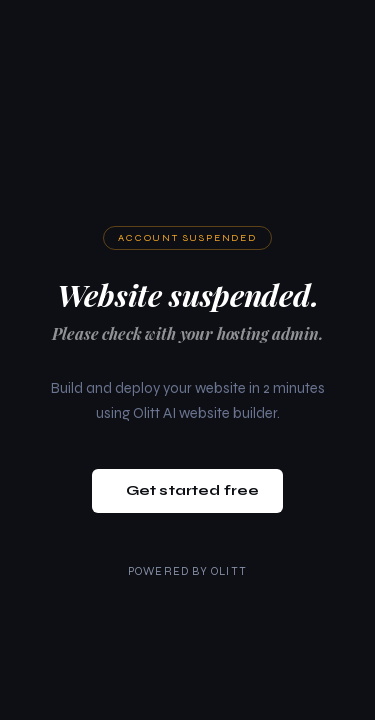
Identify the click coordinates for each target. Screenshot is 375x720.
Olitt (229, 571)
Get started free (192, 490)
